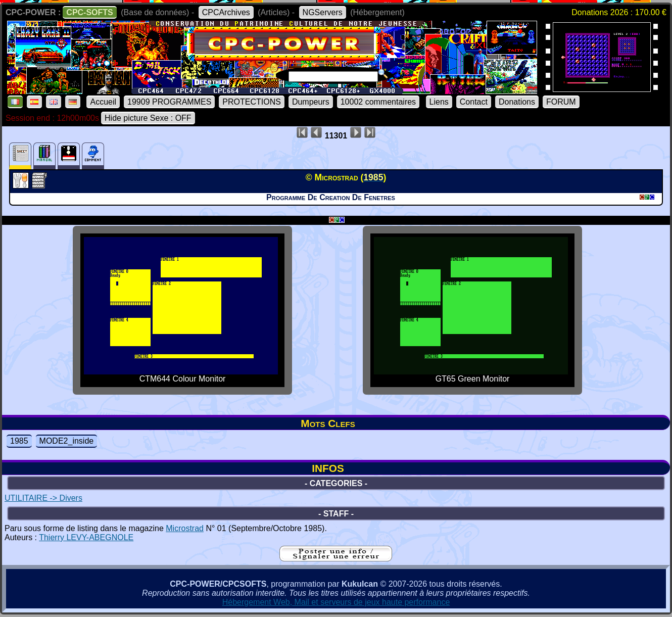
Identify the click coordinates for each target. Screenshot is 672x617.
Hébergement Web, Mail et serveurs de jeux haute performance (336, 602)
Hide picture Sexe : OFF (148, 118)
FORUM (561, 102)
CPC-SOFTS (89, 12)
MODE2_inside (67, 441)
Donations (517, 102)
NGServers (323, 12)
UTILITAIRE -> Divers (43, 498)
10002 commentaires (378, 102)
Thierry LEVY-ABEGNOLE (86, 537)
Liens (439, 102)
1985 (19, 441)
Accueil (103, 102)
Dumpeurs (311, 102)
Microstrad (185, 528)
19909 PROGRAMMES (169, 102)
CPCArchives (226, 12)
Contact (474, 102)
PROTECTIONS (252, 102)
